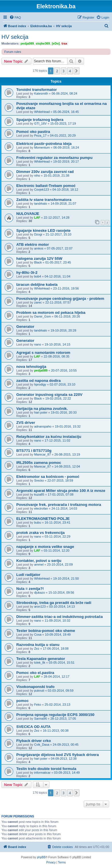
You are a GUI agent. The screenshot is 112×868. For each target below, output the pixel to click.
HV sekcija (15, 37)
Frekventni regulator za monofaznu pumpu (54, 158)
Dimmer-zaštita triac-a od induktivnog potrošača (60, 617)
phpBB (41, 857)
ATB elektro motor (33, 245)
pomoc (22, 701)
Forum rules (13, 52)
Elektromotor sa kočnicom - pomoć (48, 477)
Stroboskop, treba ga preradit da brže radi (54, 603)
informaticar (42, 773)
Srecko (39, 480)
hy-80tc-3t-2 (27, 273)
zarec (38, 302)
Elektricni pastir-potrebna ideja (44, 144)
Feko (37, 705)
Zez (37, 648)
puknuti (39, 691)
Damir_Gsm (42, 316)
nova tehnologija (31, 367)
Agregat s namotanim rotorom (43, 353)
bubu (37, 522)
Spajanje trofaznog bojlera (40, 120)
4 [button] (70, 71)
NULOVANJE (28, 214)
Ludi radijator (28, 575)
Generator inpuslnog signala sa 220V (49, 395)
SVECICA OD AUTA (33, 727)
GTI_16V (40, 123)
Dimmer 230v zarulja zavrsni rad (45, 172)
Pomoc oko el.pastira (35, 673)
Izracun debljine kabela (37, 285)
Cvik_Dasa (42, 745)
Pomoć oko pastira (33, 132)
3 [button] (64, 71)
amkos (39, 248)
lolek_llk (40, 663)
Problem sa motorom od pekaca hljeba (51, 313)
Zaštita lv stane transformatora (44, 200)
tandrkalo (40, 203)
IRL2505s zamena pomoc (39, 463)
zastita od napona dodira (38, 381)
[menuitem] (15, 17)
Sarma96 (40, 719)
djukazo (39, 592)
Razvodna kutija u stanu (38, 645)
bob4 (37, 276)
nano (37, 344)
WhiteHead (42, 112)
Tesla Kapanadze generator (41, 659)
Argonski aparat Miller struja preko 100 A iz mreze (61, 491)
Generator (25, 327)
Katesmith (41, 93)
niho (37, 175)
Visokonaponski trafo (35, 687)
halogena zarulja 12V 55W (39, 259)
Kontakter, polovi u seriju (39, 561)
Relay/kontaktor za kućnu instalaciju (49, 437)
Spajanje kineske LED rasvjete (43, 231)
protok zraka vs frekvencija (40, 533)
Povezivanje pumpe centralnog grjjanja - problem (60, 299)
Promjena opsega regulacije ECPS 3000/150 (55, 715)
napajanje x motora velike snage (45, 547)
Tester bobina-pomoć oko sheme (46, 631)
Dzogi (38, 234)
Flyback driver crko (34, 741)
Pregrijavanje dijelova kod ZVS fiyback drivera (58, 755)
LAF (37, 218)
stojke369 (43, 43)
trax (64, 43)
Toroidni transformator (37, 90)
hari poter (41, 412)
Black (38, 262)
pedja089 (27, 43)
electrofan (41, 508)
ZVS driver (26, 423)
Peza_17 (40, 135)
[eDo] (56, 43)
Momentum (42, 147)
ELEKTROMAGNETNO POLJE (43, 519)
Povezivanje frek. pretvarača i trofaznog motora (59, 505)
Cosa (38, 634)
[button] (77, 71)
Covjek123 (41, 189)
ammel (39, 564)
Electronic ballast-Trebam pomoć (46, 186)
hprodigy (40, 384)
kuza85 (39, 494)
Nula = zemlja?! (30, 589)
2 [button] (57, 71)
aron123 (40, 606)
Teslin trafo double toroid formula (46, 769)
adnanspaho (43, 426)
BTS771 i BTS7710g (34, 451)
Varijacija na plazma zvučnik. (42, 409)
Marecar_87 (42, 454)
